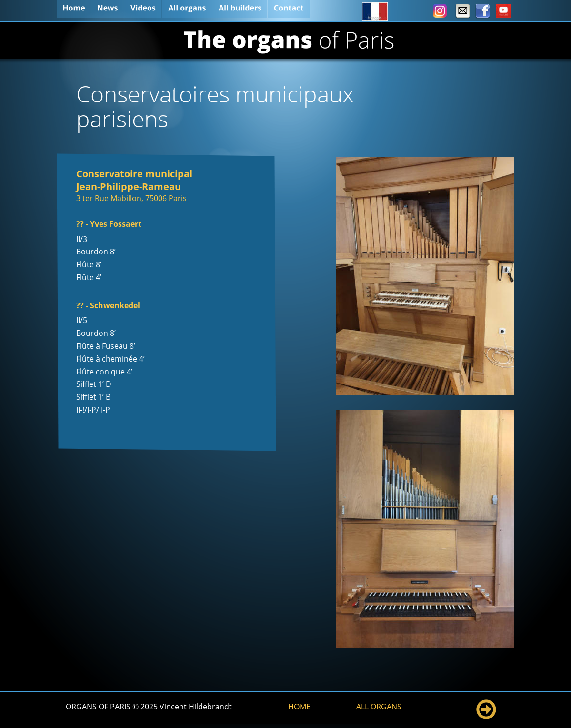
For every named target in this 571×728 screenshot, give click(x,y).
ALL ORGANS (379, 707)
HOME (299, 707)
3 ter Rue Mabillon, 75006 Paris (131, 198)
